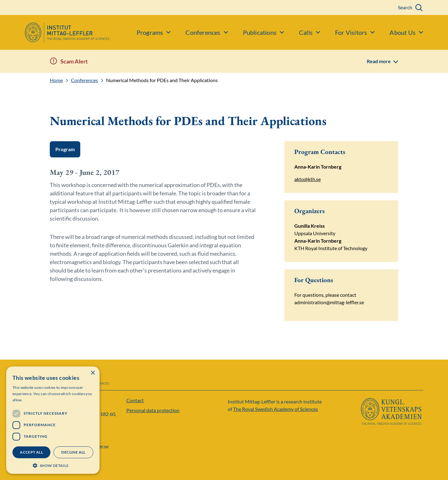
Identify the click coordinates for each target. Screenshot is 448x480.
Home (56, 80)
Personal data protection (153, 410)
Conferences (84, 80)
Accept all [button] (31, 452)
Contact (135, 400)
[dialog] (53, 420)
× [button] (93, 373)
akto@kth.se (308, 179)
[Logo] (55, 32)
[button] (53, 465)
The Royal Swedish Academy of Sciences (275, 409)
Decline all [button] (73, 452)
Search (405, 7)
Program (65, 149)
